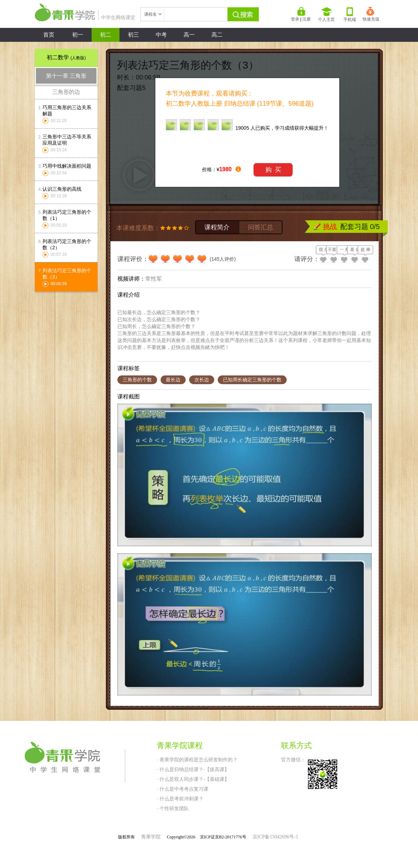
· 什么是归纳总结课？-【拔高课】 (193, 769)
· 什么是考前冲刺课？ (180, 799)
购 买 (273, 170)
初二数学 (66, 57)
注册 (307, 19)
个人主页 (326, 15)
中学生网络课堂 (85, 17)
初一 (78, 35)
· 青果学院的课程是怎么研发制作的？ (197, 760)
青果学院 (151, 837)
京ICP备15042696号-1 (275, 837)
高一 (189, 35)
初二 (106, 35)
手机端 (350, 15)
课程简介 (217, 227)
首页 (49, 35)
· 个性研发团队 (173, 808)
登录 (295, 19)
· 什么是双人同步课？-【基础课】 (193, 779)
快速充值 (371, 14)
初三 (133, 35)
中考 (161, 35)
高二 (217, 35)
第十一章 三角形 (66, 76)
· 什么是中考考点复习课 (183, 789)
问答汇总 (261, 227)
